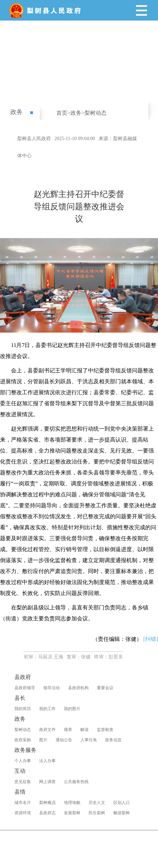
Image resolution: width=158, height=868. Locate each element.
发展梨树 (72, 813)
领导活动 (52, 688)
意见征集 (23, 782)
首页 (62, 113)
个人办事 (23, 761)
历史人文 (97, 803)
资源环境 (23, 813)
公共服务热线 (76, 782)
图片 (43, 740)
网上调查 (47, 782)
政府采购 (23, 740)
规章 (68, 730)
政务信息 (113, 740)
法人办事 (47, 761)
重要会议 (105, 688)
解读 (84, 730)
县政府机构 (78, 688)
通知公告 (64, 740)
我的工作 (47, 709)
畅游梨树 (122, 813)
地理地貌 (72, 803)
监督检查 (105, 730)
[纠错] (151, 639)
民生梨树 (97, 813)
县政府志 (47, 813)
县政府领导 (25, 688)
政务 (16, 112)
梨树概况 (47, 803)
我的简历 (23, 709)
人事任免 (89, 740)
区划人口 (122, 803)
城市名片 (23, 803)
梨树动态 (95, 113)
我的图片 (72, 709)
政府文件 (47, 730)
